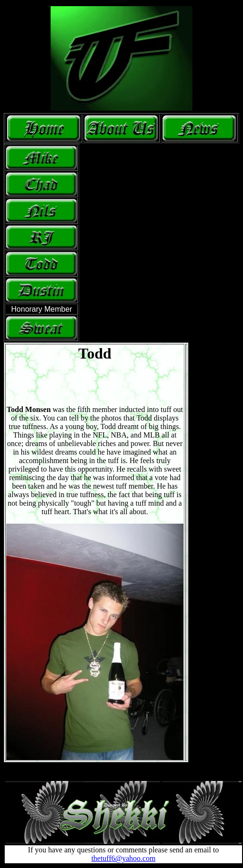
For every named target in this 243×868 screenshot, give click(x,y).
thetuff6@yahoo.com (123, 858)
